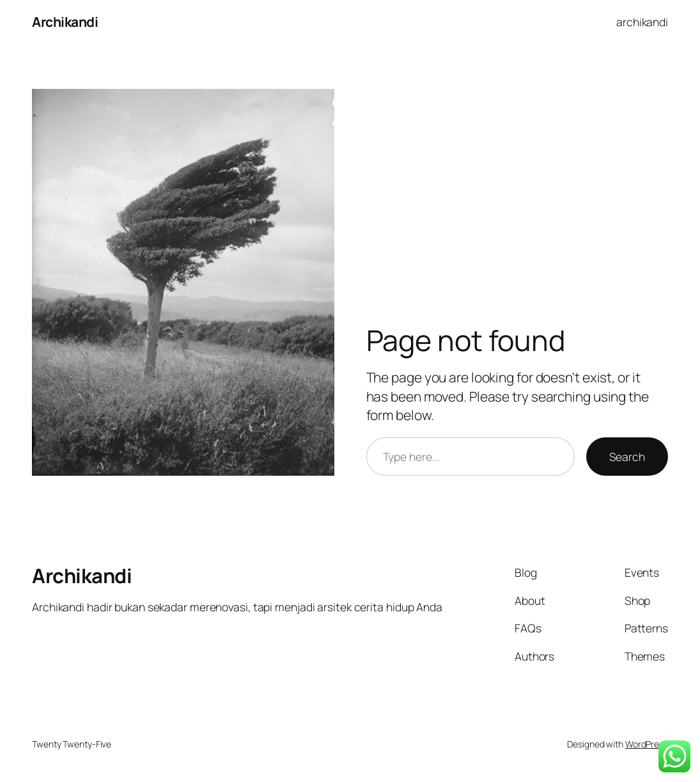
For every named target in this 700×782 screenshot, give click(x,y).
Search (627, 457)
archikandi (642, 22)
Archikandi (65, 22)
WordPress (647, 744)
